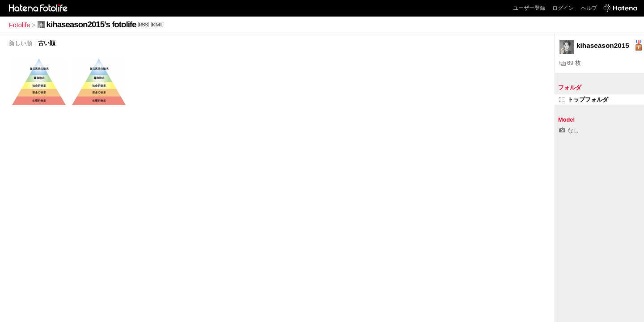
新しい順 (21, 43)
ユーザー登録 (529, 8)
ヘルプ (589, 8)
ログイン (563, 8)
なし (569, 130)
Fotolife (19, 25)
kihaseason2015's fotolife (91, 24)
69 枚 (570, 63)
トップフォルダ (584, 100)
